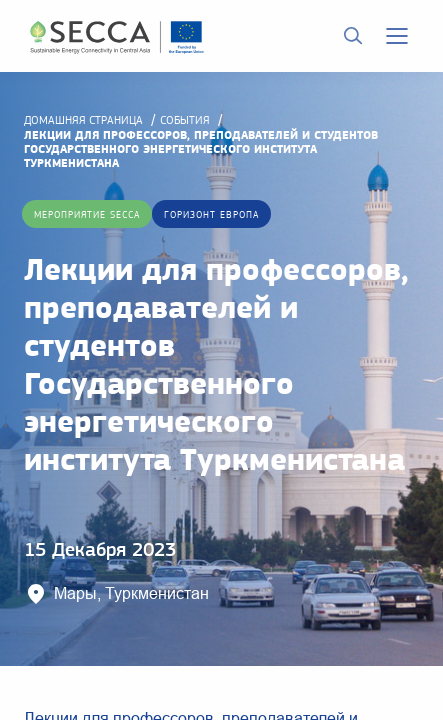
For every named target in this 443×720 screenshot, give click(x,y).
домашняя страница (83, 120)
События (185, 120)
